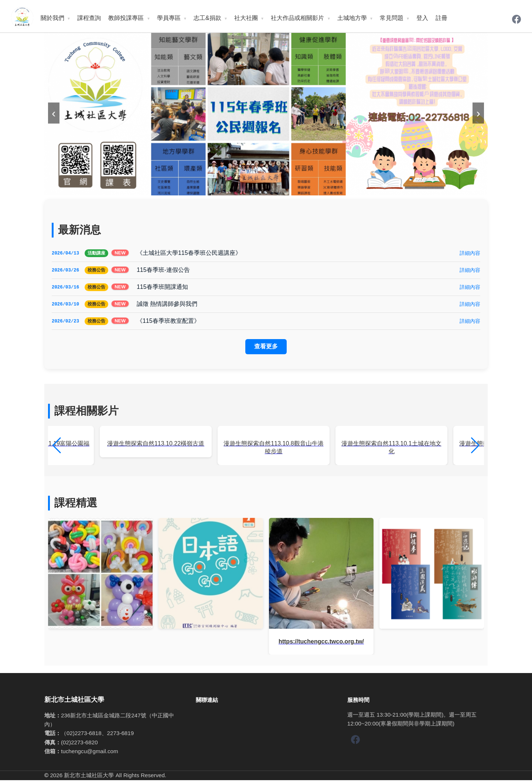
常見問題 (392, 18)
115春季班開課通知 (162, 288)
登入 (422, 18)
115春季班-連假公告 (163, 270)
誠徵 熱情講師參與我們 (167, 305)
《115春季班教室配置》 (168, 322)
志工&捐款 (207, 18)
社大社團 (246, 18)
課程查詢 (89, 18)
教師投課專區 (126, 18)
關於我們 (52, 18)
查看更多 (266, 348)
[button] (475, 447)
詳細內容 (470, 253)
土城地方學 (352, 18)
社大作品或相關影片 (297, 18)
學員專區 (169, 18)
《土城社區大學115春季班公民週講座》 (189, 253)
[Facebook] (516, 20)
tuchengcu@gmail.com (90, 753)
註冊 (441, 18)
